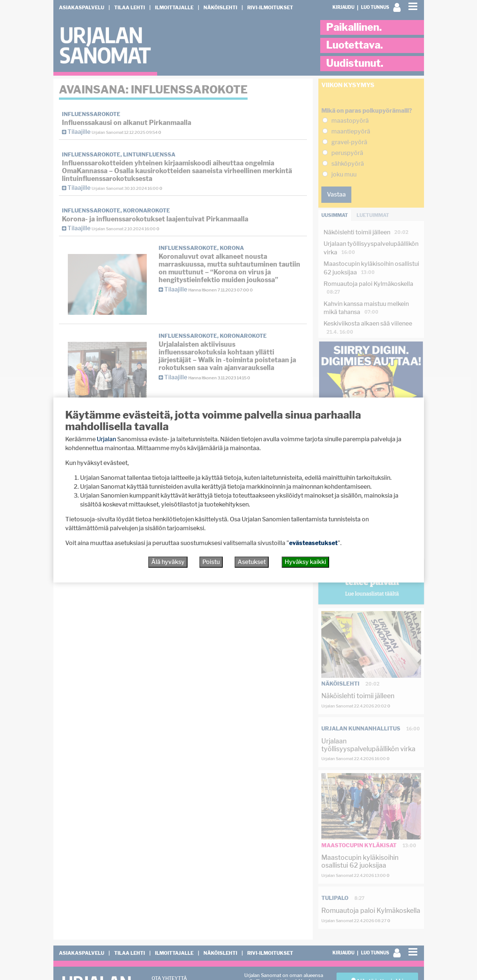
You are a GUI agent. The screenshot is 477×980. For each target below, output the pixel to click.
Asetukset (252, 562)
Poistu (211, 562)
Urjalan (106, 439)
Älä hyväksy (168, 562)
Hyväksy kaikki (305, 562)
